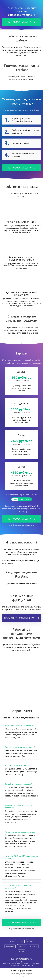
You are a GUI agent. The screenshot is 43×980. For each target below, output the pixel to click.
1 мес (15, 499)
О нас (21, 941)
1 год (28, 499)
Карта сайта (21, 977)
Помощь (31, 941)
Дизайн (12, 941)
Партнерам (10, 946)
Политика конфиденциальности (22, 971)
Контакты (34, 946)
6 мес (22, 499)
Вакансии (22, 946)
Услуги (21, 951)
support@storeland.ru (21, 959)
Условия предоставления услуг (21, 974)
